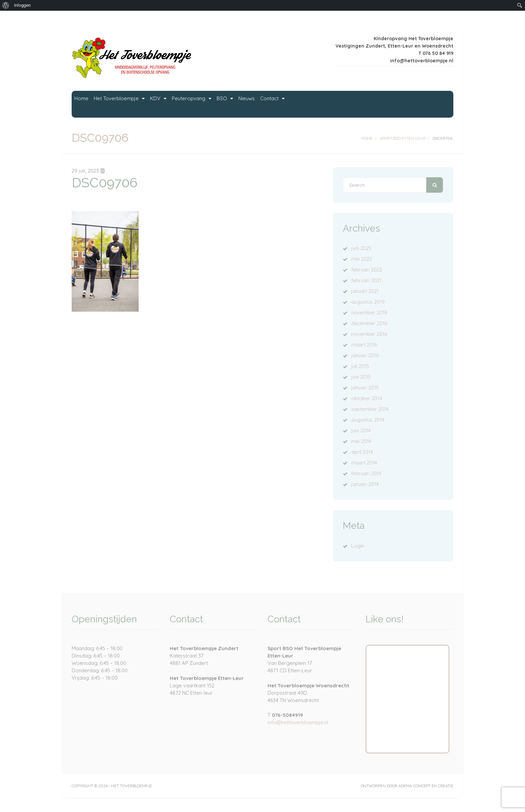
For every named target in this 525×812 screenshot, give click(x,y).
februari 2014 (366, 473)
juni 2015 (361, 377)
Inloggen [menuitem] (22, 5)
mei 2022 (362, 259)
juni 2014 (361, 430)
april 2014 (362, 452)
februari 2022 (367, 270)
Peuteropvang (253, 104)
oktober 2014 (367, 398)
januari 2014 (365, 484)
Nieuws (344, 104)
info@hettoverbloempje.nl (298, 722)
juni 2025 (361, 248)
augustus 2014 (368, 420)
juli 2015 (360, 366)
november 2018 (369, 313)
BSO (304, 104)
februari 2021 (366, 280)
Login (358, 546)
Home (89, 104)
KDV (203, 104)
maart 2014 (364, 463)
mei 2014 (361, 441)
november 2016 (369, 334)
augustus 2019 (368, 302)
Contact (384, 104)
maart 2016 (364, 345)
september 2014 (370, 409)
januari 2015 (365, 388)
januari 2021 (365, 291)
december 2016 (369, 323)
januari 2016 (365, 355)
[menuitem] (6, 5)
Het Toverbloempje (144, 104)
